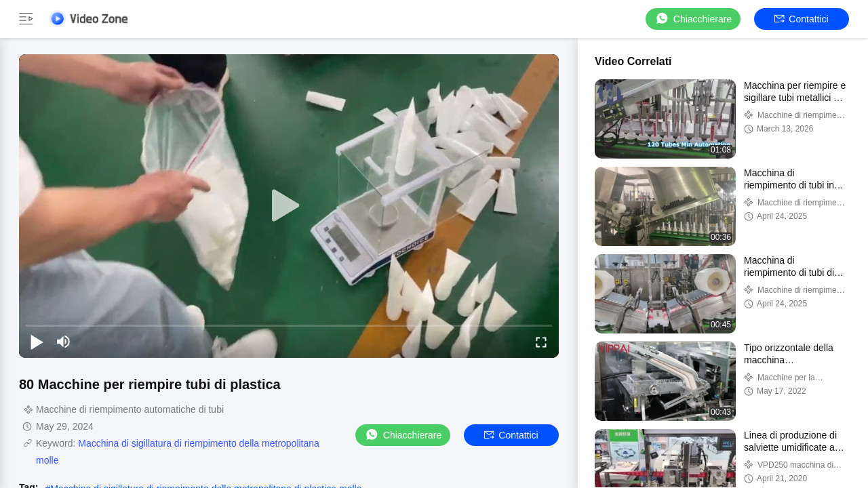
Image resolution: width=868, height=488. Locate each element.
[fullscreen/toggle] (541, 342)
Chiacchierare (693, 19)
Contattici (801, 19)
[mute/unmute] (64, 342)
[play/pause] (37, 342)
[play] (289, 206)
